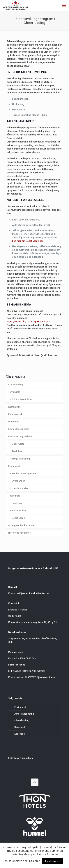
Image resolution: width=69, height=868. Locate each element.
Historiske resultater (19, 533)
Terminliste (14, 392)
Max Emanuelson (24, 758)
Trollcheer (18, 451)
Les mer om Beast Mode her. (28, 241)
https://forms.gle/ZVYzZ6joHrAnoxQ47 (28, 322)
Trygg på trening (21, 459)
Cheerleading (16, 385)
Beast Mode (18, 518)
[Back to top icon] (35, 782)
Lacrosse (20, 734)
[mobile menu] (64, 6)
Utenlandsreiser (21, 488)
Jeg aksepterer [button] (53, 861)
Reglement (14, 466)
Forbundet (20, 707)
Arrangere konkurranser (21, 525)
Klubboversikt (16, 414)
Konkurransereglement (24, 473)
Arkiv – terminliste (22, 399)
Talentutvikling (20, 511)
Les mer (34, 861)
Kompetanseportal (18, 429)
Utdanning (14, 422)
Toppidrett (14, 496)
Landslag (17, 503)
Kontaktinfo (14, 407)
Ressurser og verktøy (20, 436)
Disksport (20, 727)
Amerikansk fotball (25, 714)
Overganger (18, 481)
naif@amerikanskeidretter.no (33, 593)
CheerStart (18, 444)
